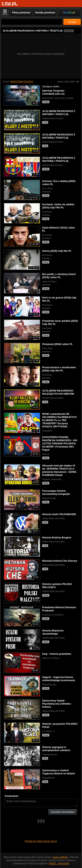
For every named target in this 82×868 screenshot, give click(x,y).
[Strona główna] (10, 4)
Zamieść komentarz (63, 812)
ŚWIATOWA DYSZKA (22, 82)
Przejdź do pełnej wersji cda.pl (41, 841)
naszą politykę (60, 857)
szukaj (72, 22)
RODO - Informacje (59, 863)
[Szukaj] (32, 22)
